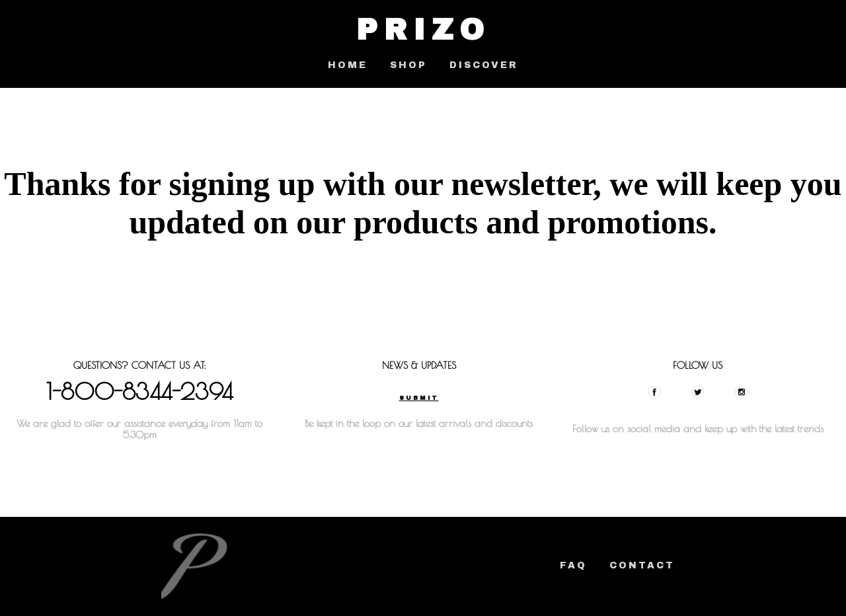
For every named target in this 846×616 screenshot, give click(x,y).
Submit (419, 398)
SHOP (408, 65)
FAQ (573, 565)
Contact (642, 565)
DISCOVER (484, 65)
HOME (348, 65)
